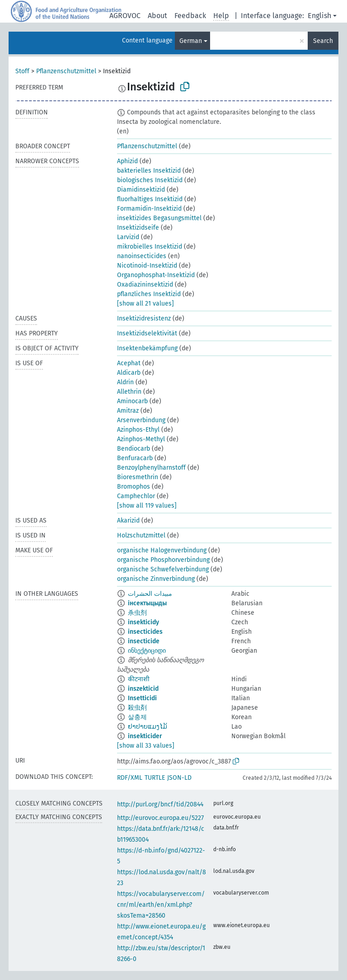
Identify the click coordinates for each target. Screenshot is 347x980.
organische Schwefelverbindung (163, 569)
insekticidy (143, 622)
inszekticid (143, 689)
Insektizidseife (138, 228)
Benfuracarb (135, 458)
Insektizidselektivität (147, 333)
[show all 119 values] (147, 506)
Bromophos (134, 487)
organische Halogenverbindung (162, 550)
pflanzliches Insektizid (149, 294)
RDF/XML (130, 778)
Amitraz (128, 411)
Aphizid (127, 161)
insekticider (145, 736)
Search (323, 41)
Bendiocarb (134, 449)
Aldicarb (129, 373)
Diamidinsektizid (141, 190)
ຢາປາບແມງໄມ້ (148, 727)
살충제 (137, 717)
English (319, 16)
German (191, 41)
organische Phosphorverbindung (163, 560)
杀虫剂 (137, 613)
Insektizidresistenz (144, 318)
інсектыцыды (147, 603)
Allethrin (129, 392)
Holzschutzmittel (141, 535)
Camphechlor (136, 496)
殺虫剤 (137, 708)
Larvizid (128, 237)
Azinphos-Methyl (141, 439)
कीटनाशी (139, 679)
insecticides (145, 632)
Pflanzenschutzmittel (66, 71)
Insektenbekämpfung (147, 348)
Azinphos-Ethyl (138, 430)
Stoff (22, 71)
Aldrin (125, 382)
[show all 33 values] (146, 746)
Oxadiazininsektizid (145, 285)
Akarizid (128, 521)
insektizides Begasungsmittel (159, 218)
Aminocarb (132, 401)
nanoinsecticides (142, 256)
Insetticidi (142, 698)
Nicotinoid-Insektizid (147, 266)
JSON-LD (179, 778)
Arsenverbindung (141, 420)
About (157, 16)
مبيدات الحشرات (150, 594)
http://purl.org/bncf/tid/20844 (160, 804)
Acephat (129, 363)
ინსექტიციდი (147, 651)
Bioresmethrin (138, 477)
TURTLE (155, 778)
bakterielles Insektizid (149, 171)
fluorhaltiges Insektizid (150, 199)
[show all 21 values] (145, 304)
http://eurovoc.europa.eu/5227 (160, 818)
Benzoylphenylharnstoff (151, 468)
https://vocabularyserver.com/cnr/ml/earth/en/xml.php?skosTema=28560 (161, 905)
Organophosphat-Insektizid (156, 275)
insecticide (144, 641)
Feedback (190, 16)
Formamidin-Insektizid (149, 209)
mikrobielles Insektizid (150, 247)
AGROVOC (125, 16)
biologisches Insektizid (150, 180)
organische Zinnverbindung (156, 579)
